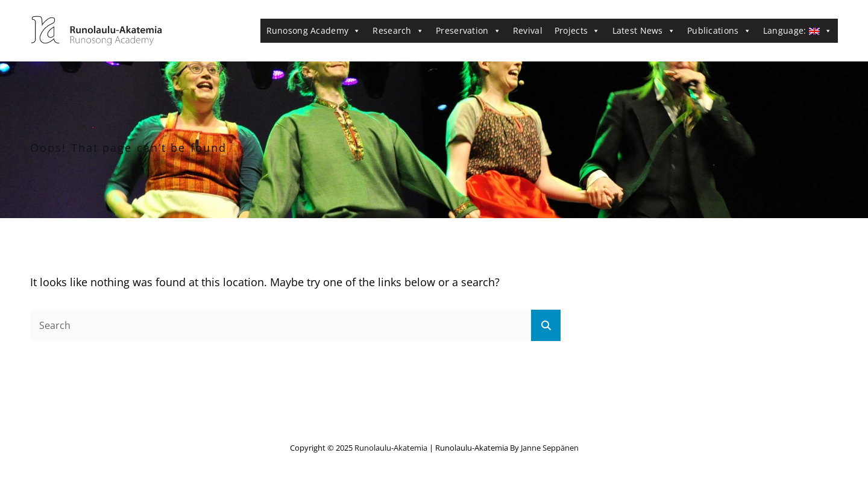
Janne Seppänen (550, 448)
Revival (528, 30)
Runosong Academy (314, 30)
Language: (797, 30)
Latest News (644, 30)
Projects (577, 30)
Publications (719, 30)
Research (398, 30)
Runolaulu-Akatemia (391, 448)
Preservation (468, 30)
